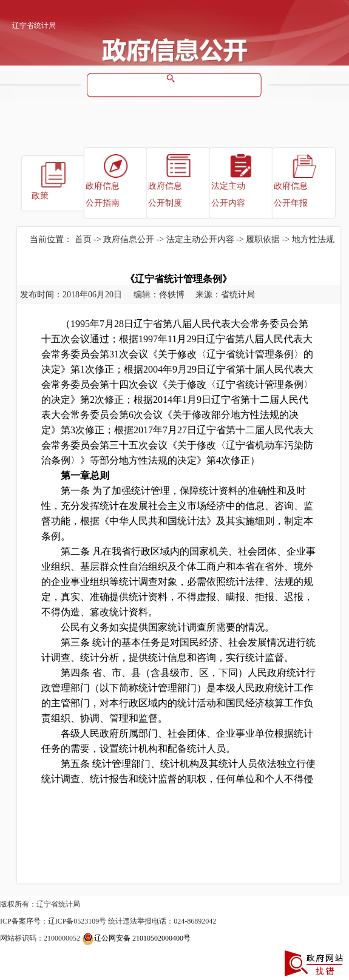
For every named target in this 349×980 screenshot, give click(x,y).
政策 (40, 196)
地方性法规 (313, 239)
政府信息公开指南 (103, 194)
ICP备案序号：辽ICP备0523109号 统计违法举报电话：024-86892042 (108, 921)
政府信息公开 (129, 239)
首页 (83, 239)
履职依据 (263, 239)
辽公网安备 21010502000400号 (136, 938)
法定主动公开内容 (228, 194)
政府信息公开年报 (291, 194)
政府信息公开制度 (165, 194)
